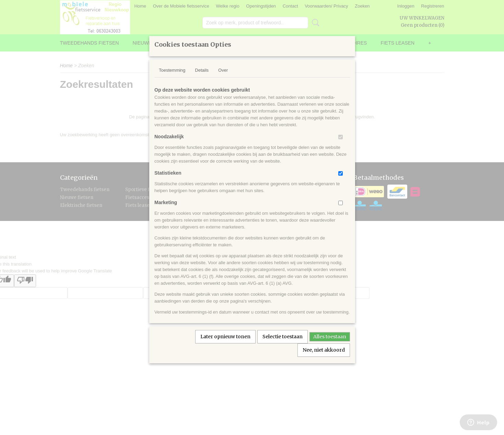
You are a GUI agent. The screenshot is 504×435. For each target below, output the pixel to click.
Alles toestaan (330, 345)
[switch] (341, 146)
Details (202, 79)
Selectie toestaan (283, 345)
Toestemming (172, 79)
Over (223, 79)
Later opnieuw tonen (225, 345)
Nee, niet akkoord (324, 359)
